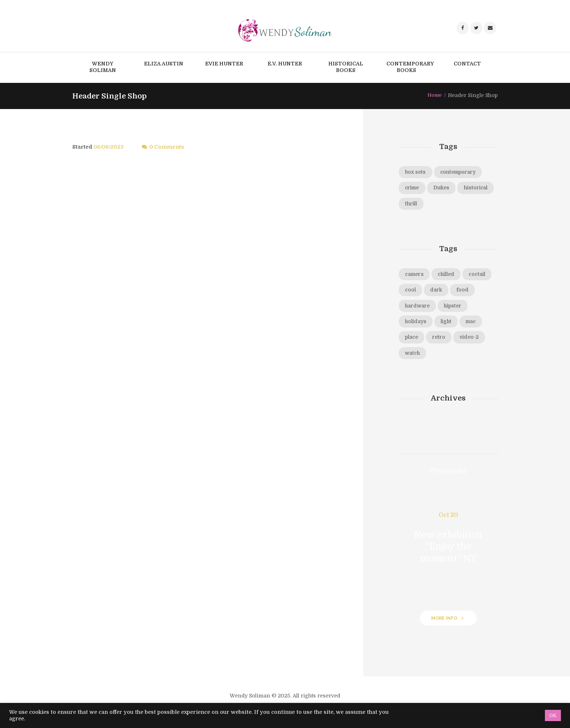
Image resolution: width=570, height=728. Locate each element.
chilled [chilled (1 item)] (450, 275)
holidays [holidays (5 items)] (451, 324)
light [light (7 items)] (411, 340)
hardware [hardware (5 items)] (446, 308)
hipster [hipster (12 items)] (415, 324)
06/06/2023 (109, 147)
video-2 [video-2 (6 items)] (445, 357)
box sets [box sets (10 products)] (416, 172)
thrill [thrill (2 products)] (452, 205)
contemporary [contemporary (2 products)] (461, 172)
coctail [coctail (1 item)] (414, 292)
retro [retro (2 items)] (412, 357)
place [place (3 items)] (466, 340)
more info (444, 622)
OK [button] (553, 715)
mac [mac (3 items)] (438, 340)
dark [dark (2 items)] (470, 292)
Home (434, 95)
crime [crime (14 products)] (414, 188)
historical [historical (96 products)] (418, 205)
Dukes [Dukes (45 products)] (445, 188)
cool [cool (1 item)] (443, 292)
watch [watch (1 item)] (478, 357)
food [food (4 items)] (412, 308)
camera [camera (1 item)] (416, 275)
